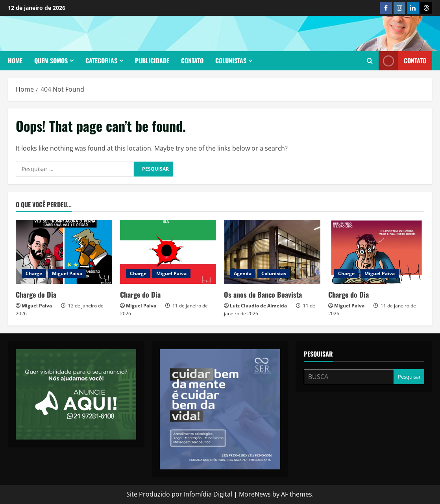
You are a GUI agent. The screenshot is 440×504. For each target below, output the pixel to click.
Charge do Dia (36, 294)
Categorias (101, 61)
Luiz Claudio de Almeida (258, 306)
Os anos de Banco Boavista (263, 294)
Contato (192, 61)
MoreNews (255, 494)
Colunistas (231, 61)
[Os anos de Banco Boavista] (272, 252)
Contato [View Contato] (402, 61)
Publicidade (152, 61)
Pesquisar (318, 354)
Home (15, 61)
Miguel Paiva (67, 273)
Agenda (243, 273)
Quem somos (51, 61)
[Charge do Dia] (64, 252)
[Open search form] (370, 61)
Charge (34, 273)
